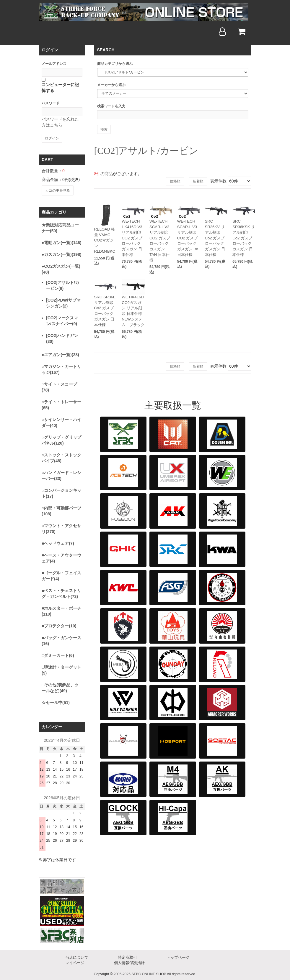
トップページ (178, 956)
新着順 (198, 181)
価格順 (175, 181)
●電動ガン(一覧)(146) (61, 242)
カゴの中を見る (57, 190)
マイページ (75, 962)
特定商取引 (127, 956)
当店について (77, 956)
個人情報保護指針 (129, 962)
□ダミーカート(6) (58, 655)
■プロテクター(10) (59, 625)
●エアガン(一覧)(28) (60, 354)
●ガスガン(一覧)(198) (61, 254)
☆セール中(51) (56, 702)
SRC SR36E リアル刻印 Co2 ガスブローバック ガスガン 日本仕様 (105, 293)
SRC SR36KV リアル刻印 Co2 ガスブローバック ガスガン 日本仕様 (216, 231)
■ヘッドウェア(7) (58, 542)
